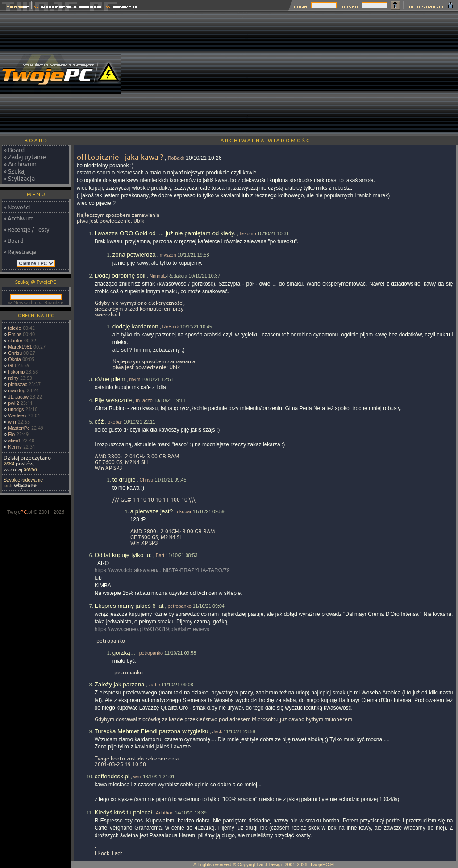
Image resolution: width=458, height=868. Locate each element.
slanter (15, 341)
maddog (17, 390)
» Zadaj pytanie (25, 157)
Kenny (15, 447)
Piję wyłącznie (113, 400)
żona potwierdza (134, 255)
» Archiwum (20, 164)
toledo (15, 328)
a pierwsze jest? (152, 511)
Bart (160, 555)
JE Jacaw (18, 397)
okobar (115, 422)
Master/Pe (19, 428)
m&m (135, 379)
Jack (217, 731)
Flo (11, 434)
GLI (12, 365)
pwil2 (13, 403)
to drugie (124, 480)
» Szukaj (15, 171)
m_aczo (144, 400)
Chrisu (15, 353)
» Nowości (17, 207)
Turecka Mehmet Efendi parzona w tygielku (152, 731)
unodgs (16, 409)
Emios (15, 334)
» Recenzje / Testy (26, 229)
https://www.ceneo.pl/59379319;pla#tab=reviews (152, 629)
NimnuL (158, 276)
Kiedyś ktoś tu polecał (123, 812)
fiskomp (16, 372)
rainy (13, 378)
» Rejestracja (20, 252)
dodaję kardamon (135, 326)
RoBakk (176, 158)
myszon (168, 255)
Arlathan (165, 813)
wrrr (12, 422)
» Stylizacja (19, 179)
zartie (154, 685)
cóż (99, 422)
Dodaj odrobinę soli (120, 276)
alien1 (14, 440)
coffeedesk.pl (112, 776)
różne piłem (110, 379)
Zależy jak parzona (120, 684)
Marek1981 (20, 347)
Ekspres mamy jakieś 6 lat (129, 606)
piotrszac (18, 384)
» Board (14, 150)
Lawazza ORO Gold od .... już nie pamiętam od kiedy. (165, 233)
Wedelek (17, 415)
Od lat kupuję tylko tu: (123, 555)
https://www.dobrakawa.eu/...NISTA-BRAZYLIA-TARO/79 (162, 570)
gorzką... (124, 653)
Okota (14, 359)
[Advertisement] (353, 74)
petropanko (179, 606)
